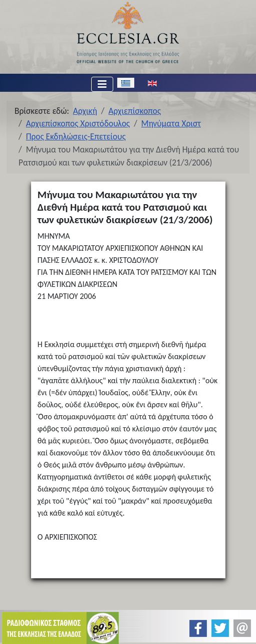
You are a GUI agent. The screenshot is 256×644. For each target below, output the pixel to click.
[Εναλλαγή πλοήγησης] (102, 84)
